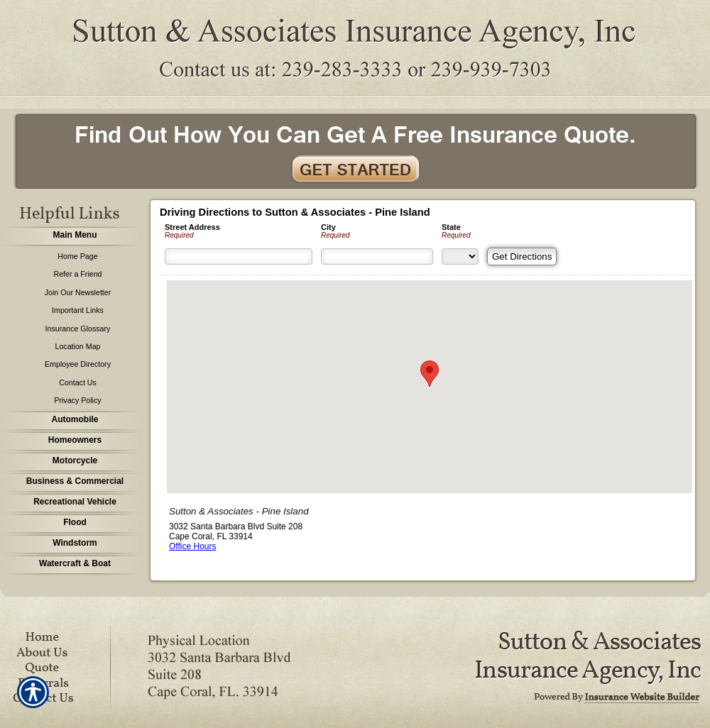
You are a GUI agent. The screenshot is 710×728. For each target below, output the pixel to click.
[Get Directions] (522, 257)
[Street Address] (239, 257)
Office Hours (192, 546)
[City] (377, 257)
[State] (460, 257)
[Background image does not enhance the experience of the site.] (71, 237)
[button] (430, 374)
